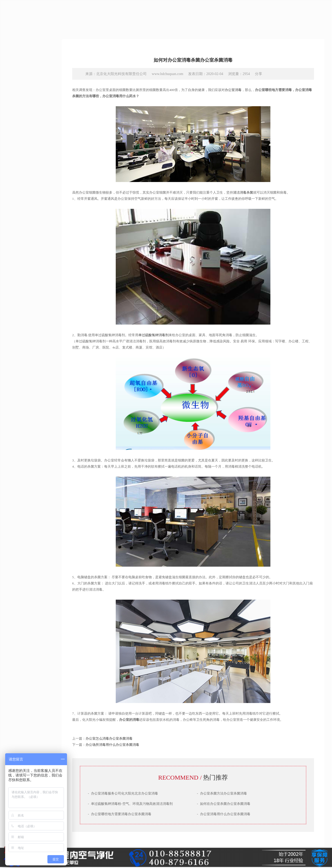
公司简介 (27, 448)
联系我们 (27, 485)
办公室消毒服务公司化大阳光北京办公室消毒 (123, 793)
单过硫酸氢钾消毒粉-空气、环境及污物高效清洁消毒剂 (130, 804)
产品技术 (27, 457)
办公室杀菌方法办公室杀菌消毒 (222, 793)
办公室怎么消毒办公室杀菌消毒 (109, 738)
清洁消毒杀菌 (243, 192)
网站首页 (27, 439)
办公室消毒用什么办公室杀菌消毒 (224, 814)
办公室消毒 (233, 90)
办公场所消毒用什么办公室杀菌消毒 (112, 745)
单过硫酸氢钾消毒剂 (153, 335)
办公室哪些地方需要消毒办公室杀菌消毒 (120, 814)
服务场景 (27, 476)
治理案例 (27, 466)
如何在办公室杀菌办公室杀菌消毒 (224, 804)
